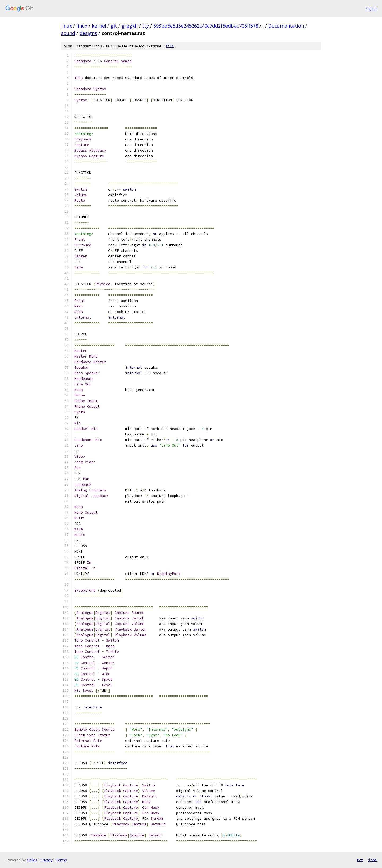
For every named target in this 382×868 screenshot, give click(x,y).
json (372, 860)
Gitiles (32, 860)
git (114, 26)
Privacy (46, 860)
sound (68, 33)
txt (360, 860)
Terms (61, 860)
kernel (99, 26)
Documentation (286, 26)
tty (146, 26)
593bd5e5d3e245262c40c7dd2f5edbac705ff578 (206, 26)
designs (88, 33)
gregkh (130, 26)
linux (66, 26)
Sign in (371, 8)
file (170, 46)
